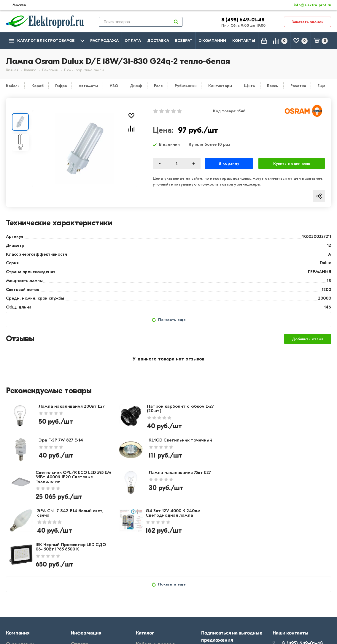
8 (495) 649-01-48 (243, 20)
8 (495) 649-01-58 (298, 586)
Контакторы (220, 86)
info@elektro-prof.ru (309, 5)
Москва (286, 609)
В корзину (229, 163)
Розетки (298, 86)
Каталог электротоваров (47, 41)
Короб (38, 86)
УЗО (114, 86)
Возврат (184, 41)
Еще (321, 86)
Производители (24, 587)
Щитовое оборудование (164, 595)
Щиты (250, 86)
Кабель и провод (155, 578)
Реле (158, 86)
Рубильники (186, 86)
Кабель (13, 86)
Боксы (273, 86)
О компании (212, 41)
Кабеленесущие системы (164, 613)
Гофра (61, 86)
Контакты (244, 41)
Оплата (133, 41)
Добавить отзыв (308, 339)
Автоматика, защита (160, 604)
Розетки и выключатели (163, 587)
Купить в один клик (292, 163)
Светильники (151, 621)
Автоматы (88, 86)
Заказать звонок (307, 22)
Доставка (158, 41)
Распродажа (104, 41)
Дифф (136, 86)
